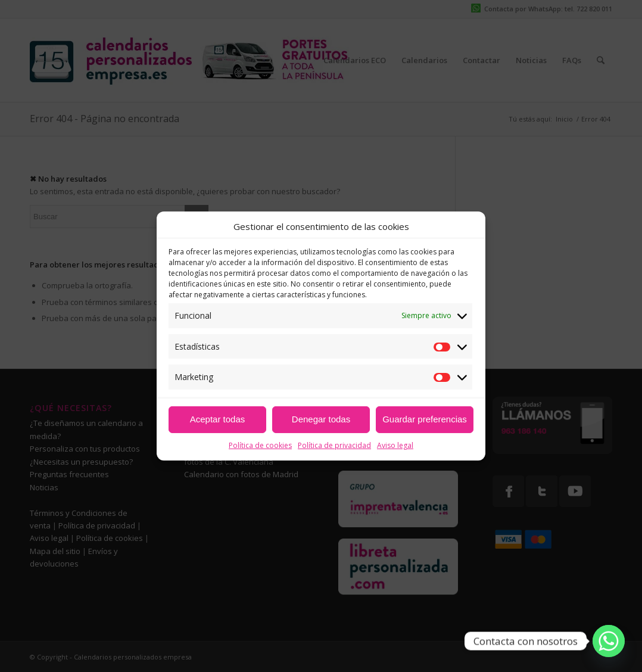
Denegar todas (321, 419)
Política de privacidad (334, 445)
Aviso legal (395, 445)
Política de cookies (260, 445)
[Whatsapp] (609, 641)
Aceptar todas (218, 419)
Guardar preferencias (425, 419)
